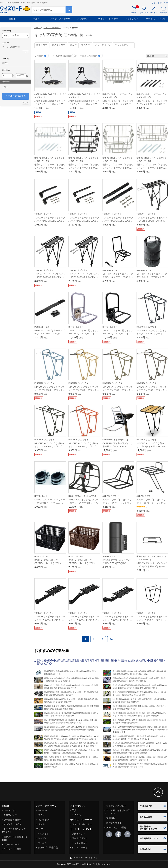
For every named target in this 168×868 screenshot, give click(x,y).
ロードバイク (10, 810)
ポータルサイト (114, 823)
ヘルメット (43, 834)
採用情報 (111, 818)
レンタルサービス (81, 848)
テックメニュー (80, 843)
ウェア (36, 19)
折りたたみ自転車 (12, 820)
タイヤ (41, 815)
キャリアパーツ (103, 45)
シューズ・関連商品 (48, 848)
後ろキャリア (59, 45)
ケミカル (76, 815)
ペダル (41, 824)
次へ (114, 639)
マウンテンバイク (12, 824)
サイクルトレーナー (108, 19)
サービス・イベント (156, 19)
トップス (42, 838)
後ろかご (86, 45)
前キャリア (42, 45)
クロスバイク (10, 815)
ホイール (42, 810)
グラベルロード (11, 844)
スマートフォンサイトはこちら (85, 858)
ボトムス (42, 843)
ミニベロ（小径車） (14, 849)
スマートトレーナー (82, 824)
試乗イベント (79, 834)
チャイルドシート (124, 45)
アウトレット (132, 19)
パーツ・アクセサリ (60, 19)
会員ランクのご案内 (116, 806)
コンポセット (44, 820)
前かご (73, 45)
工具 (74, 810)
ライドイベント (80, 838)
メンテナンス (84, 19)
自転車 (12, 19)
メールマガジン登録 (116, 828)
